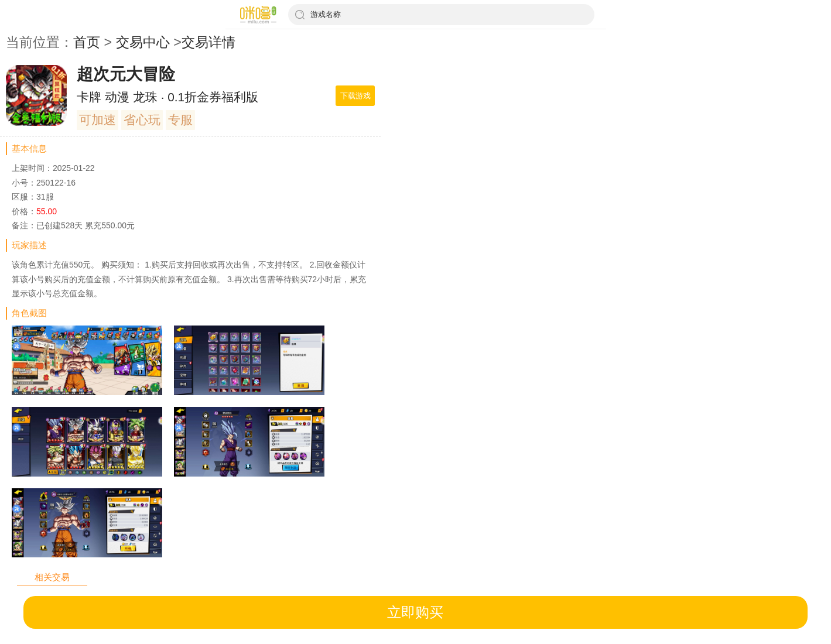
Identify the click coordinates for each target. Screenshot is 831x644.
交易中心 (143, 42)
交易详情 (208, 42)
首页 (87, 42)
